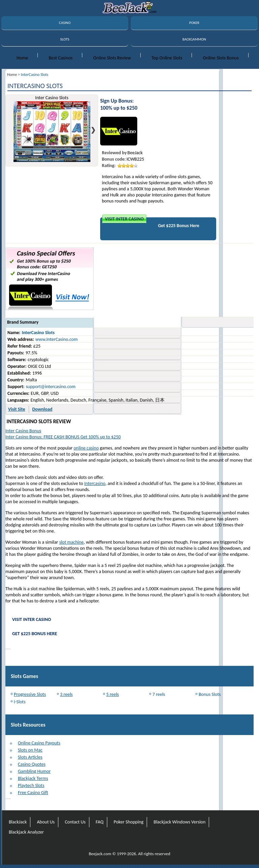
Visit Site (17, 409)
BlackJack (18, 822)
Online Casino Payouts (39, 743)
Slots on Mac (30, 750)
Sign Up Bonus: (117, 101)
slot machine (71, 542)
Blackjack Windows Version (180, 822)
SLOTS (65, 39)
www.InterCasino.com (56, 339)
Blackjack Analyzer (26, 832)
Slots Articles (30, 757)
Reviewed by (114, 153)
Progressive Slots (30, 694)
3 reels (66, 694)
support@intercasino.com (50, 387)
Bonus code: (114, 159)
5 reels (113, 694)
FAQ (100, 822)
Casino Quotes (32, 764)
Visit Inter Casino (124, 219)
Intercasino (95, 483)
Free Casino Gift (33, 793)
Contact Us (75, 822)
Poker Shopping (128, 822)
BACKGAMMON (194, 39)
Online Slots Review (112, 58)
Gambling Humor (34, 771)
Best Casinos (61, 58)
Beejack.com (100, 854)
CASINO (65, 23)
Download (42, 409)
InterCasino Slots (38, 333)
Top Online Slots (167, 58)
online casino (86, 448)
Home (22, 58)
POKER (194, 23)
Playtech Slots (31, 785)
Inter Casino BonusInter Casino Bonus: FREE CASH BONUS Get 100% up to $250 (63, 434)
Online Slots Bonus (221, 58)
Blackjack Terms (33, 778)
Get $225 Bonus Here (178, 226)
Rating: (109, 166)
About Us (46, 822)
